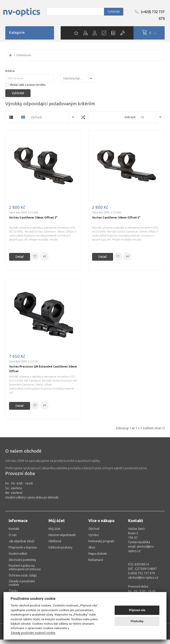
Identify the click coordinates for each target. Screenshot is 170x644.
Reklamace (96, 560)
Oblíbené (55, 541)
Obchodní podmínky (22, 560)
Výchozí (36, 117)
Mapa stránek (98, 554)
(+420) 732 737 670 (150, 15)
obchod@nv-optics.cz (143, 578)
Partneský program (101, 541)
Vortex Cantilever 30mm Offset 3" (116, 217)
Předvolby (137, 621)
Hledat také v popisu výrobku (28, 85)
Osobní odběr (18, 554)
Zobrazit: (130, 117)
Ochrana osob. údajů (23, 575)
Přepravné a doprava (23, 547)
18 (142, 117)
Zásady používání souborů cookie (33, 633)
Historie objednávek (62, 535)
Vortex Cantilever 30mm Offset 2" (33, 217)
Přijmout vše (137, 610)
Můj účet (54, 529)
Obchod (94, 529)
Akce (92, 547)
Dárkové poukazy (60, 547)
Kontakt (14, 529)
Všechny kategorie (75, 78)
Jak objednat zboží (21, 541)
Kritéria (10, 71)
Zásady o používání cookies (22, 583)
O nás (13, 535)
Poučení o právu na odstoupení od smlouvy (25, 567)
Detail (20, 257)
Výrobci (94, 535)
